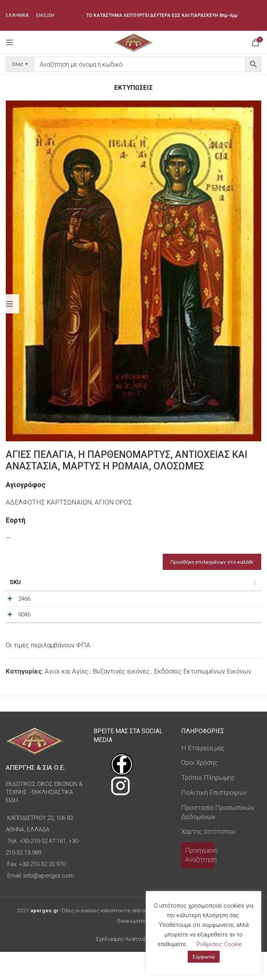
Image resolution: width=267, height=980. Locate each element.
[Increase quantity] (239, 609)
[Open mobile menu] (10, 42)
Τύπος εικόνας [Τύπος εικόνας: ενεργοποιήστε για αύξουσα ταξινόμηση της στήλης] (142, 586)
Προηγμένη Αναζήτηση (201, 883)
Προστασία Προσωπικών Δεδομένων (218, 841)
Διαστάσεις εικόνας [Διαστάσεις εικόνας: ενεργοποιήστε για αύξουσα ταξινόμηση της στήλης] (85, 586)
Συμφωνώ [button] (204, 957)
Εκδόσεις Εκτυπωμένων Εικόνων (203, 700)
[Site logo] (133, 42)
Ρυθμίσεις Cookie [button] (219, 944)
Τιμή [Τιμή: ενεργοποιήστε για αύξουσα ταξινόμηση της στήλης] (186, 582)
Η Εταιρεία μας (203, 776)
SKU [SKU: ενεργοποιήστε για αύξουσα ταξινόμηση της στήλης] (15, 582)
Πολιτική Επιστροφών (214, 821)
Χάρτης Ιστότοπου (208, 860)
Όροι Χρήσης (199, 791)
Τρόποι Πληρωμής (208, 806)
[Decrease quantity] (213, 609)
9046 (24, 633)
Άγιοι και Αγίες (67, 700)
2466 (24, 607)
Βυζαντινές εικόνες (121, 700)
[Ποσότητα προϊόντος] (226, 609)
